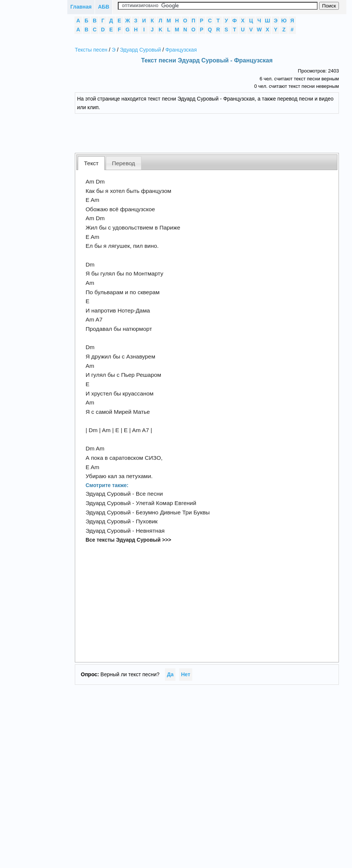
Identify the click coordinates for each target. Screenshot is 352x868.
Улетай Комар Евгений (166, 503)
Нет (186, 674)
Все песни (149, 494)
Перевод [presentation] (123, 163)
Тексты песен (91, 50)
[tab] (91, 163)
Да (170, 674)
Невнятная (150, 531)
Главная (81, 7)
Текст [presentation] (91, 163)
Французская (181, 50)
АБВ (104, 7)
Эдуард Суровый (141, 50)
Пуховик (147, 521)
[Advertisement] (207, 132)
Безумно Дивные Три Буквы (173, 512)
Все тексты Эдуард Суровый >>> (128, 540)
